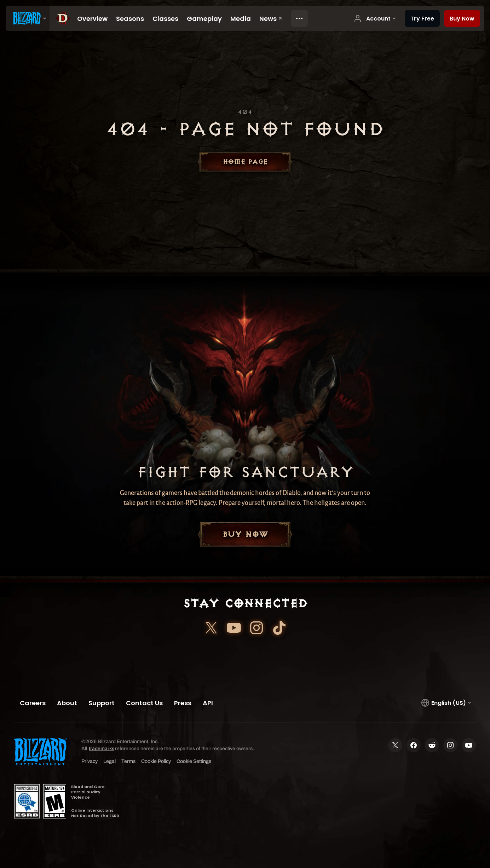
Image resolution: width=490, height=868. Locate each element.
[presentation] (28, 18)
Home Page (245, 162)
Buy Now (245, 535)
